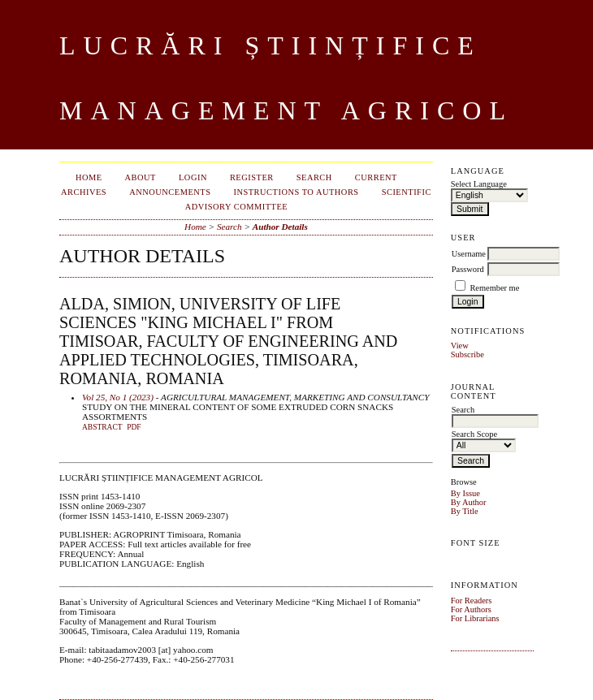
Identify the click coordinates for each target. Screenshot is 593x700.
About (141, 177)
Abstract (102, 427)
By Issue (465, 493)
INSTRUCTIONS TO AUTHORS (296, 192)
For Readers (472, 601)
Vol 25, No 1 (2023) (118, 397)
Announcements (170, 192)
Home (89, 177)
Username (469, 254)
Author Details (280, 227)
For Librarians (475, 618)
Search (314, 177)
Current (376, 177)
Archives (84, 192)
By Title (465, 511)
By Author (469, 502)
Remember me (494, 288)
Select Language (479, 184)
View (460, 346)
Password (468, 269)
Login (193, 177)
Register (252, 177)
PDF (134, 427)
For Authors (471, 609)
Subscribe (467, 354)
